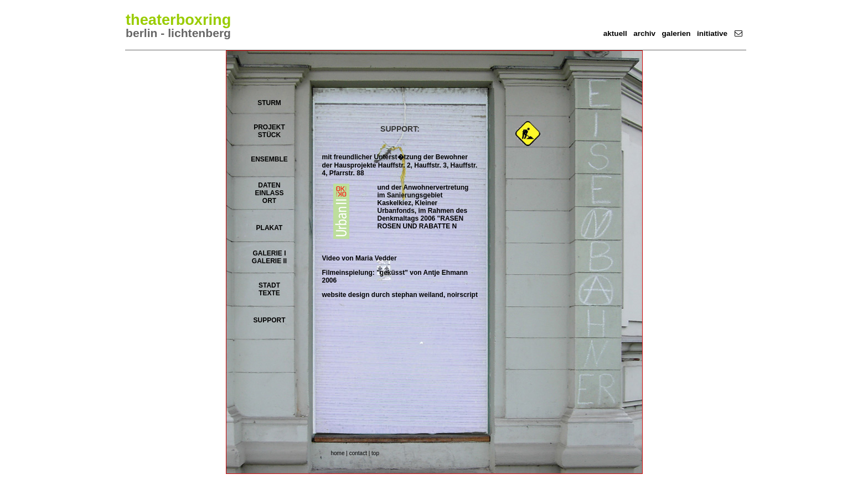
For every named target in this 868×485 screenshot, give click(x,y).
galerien (676, 33)
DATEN (269, 185)
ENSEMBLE (269, 159)
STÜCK (269, 135)
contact (358, 453)
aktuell (615, 33)
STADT (269, 285)
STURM (269, 103)
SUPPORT (269, 320)
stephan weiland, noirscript (435, 295)
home (338, 453)
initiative (712, 33)
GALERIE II (269, 261)
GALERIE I (269, 253)
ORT (269, 201)
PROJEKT (269, 127)
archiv (644, 33)
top (375, 453)
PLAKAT (270, 228)
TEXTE (269, 293)
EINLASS (269, 193)
